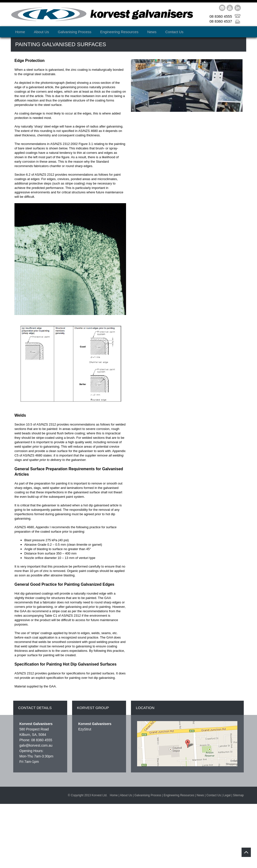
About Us (41, 32)
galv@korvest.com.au (36, 745)
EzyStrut (85, 729)
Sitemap (238, 795)
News (152, 32)
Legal (227, 795)
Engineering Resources (119, 32)
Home (20, 32)
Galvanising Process (75, 32)
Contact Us (174, 32)
